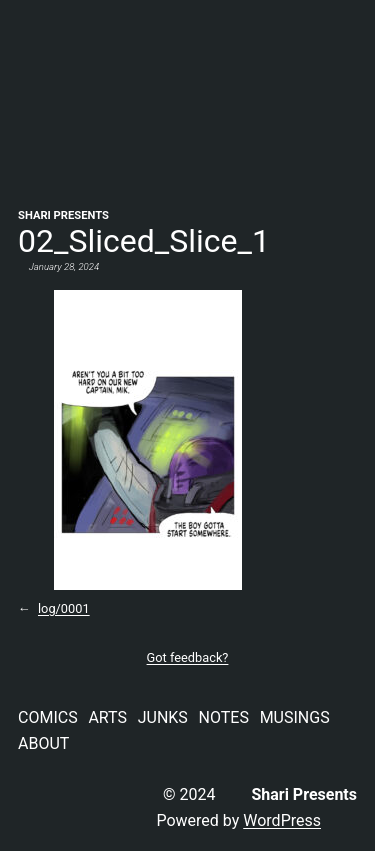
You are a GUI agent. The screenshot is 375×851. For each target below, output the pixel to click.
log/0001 (64, 608)
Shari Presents (63, 215)
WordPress (282, 820)
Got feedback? (188, 657)
